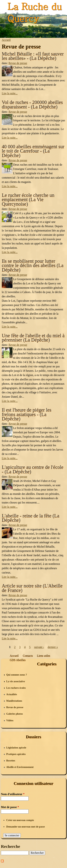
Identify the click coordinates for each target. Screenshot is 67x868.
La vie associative (16, 681)
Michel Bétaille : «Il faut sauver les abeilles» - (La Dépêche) (33, 56)
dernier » (53, 647)
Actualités (12, 694)
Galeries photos (15, 714)
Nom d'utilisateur (13, 794)
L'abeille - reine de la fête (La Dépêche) (31, 518)
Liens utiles (44, 656)
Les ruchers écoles (16, 688)
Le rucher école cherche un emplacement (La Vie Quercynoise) (28, 200)
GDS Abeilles (18, 660)
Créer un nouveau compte (20, 820)
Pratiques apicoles (16, 754)
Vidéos (10, 720)
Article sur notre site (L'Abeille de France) (32, 588)
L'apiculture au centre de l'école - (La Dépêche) (33, 469)
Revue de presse (18, 63)
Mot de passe (10, 807)
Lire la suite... (10, 93)
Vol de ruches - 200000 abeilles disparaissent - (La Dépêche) (32, 104)
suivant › (39, 647)
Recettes (11, 761)
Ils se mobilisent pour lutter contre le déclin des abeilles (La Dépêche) (33, 265)
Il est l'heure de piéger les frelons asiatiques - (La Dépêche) (27, 414)
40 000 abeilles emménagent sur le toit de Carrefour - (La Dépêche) (33, 151)
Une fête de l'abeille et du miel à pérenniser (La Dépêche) (33, 338)
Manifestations (14, 701)
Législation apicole (16, 748)
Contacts (28, 656)
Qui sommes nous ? (17, 675)
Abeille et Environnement (20, 767)
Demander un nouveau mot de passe (26, 827)
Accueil (6, 40)
